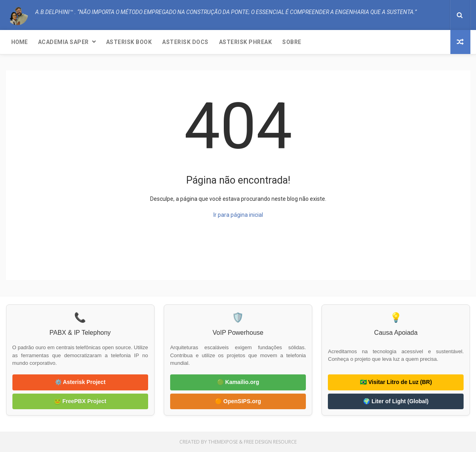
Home (19, 42)
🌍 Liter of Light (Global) (396, 401)
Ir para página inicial (238, 215)
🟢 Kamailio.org (238, 382)
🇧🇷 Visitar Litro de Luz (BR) (396, 382)
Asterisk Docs (185, 42)
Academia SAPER (63, 42)
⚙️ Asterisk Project (80, 382)
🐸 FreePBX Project (80, 401)
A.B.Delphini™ (35, 264)
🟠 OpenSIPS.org (238, 401)
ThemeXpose (223, 442)
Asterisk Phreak (246, 42)
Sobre (292, 42)
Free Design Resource (270, 442)
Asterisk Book (129, 42)
